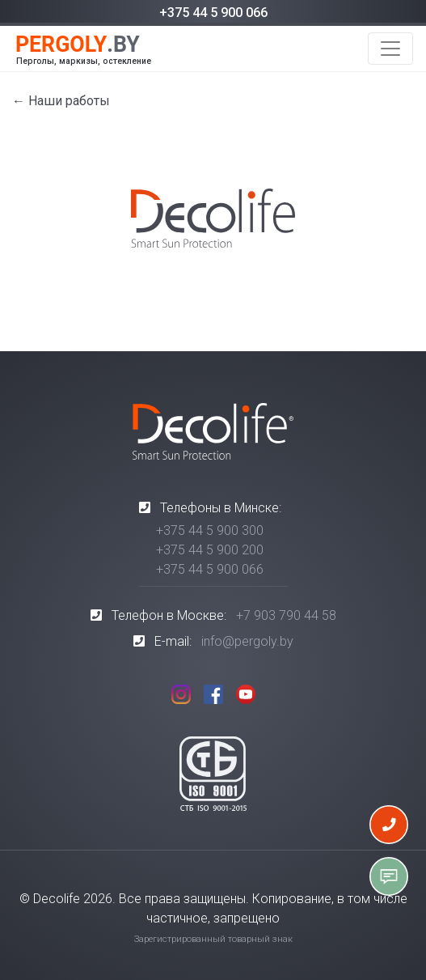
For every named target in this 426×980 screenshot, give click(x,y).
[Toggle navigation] (390, 49)
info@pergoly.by (247, 641)
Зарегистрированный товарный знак (213, 939)
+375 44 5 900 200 (210, 550)
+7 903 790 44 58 (286, 615)
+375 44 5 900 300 (210, 530)
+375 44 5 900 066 (213, 13)
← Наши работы (61, 101)
